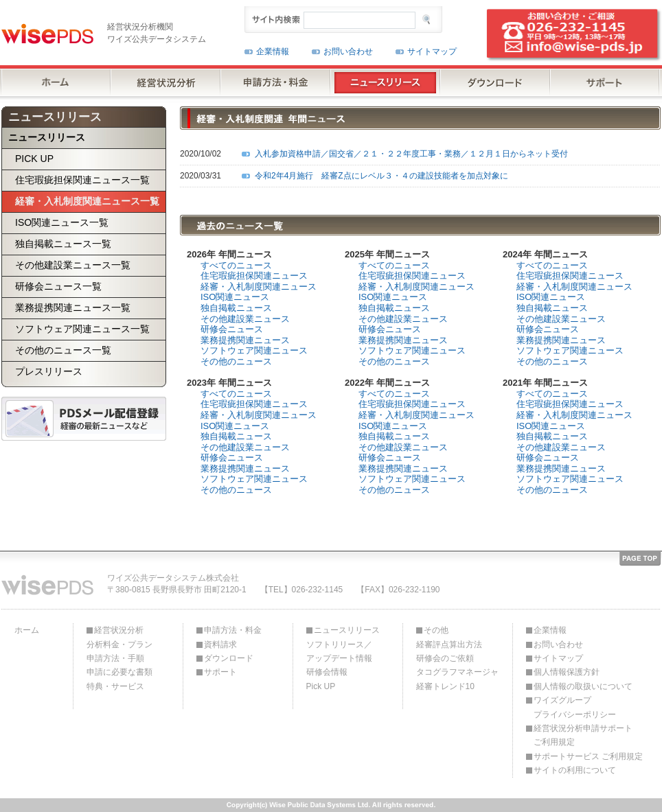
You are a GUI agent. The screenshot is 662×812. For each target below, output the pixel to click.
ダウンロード (229, 658)
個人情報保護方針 (567, 672)
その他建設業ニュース (245, 319)
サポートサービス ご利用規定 (588, 756)
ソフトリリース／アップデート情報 (339, 651)
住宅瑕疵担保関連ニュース (254, 276)
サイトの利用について (575, 770)
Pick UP (321, 686)
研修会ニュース (232, 329)
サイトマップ (432, 51)
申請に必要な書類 (119, 672)
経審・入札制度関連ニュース (259, 287)
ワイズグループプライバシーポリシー (575, 707)
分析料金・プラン (119, 645)
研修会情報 (327, 672)
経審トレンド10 (445, 686)
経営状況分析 (119, 630)
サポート (220, 672)
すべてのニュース (236, 265)
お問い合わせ (348, 51)
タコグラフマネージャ (457, 672)
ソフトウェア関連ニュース (254, 350)
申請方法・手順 (115, 658)
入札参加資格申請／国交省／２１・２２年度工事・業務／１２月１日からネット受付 (411, 154)
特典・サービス (115, 686)
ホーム (27, 630)
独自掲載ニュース (236, 308)
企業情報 (273, 51)
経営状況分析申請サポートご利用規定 (583, 735)
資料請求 (220, 645)
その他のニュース (236, 361)
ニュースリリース (347, 630)
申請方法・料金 (233, 630)
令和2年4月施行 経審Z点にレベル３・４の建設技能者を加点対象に (381, 176)
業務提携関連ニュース (245, 340)
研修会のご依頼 (445, 658)
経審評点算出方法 (449, 645)
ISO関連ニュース (235, 297)
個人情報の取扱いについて (583, 686)
